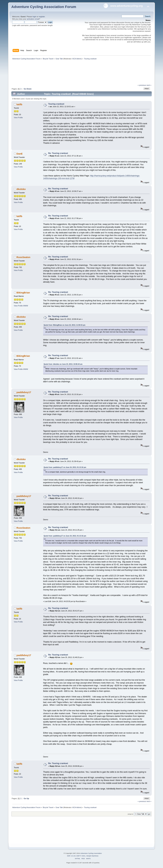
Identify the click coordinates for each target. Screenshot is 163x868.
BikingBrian (23, 293)
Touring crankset (56, 104)
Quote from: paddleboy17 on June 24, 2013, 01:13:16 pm (65, 467)
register (42, 17)
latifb (19, 104)
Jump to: (130, 814)
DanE (20, 154)
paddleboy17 (24, 392)
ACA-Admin (77, 59)
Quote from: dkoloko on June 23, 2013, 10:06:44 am (63, 364)
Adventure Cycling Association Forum (44, 7)
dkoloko (21, 189)
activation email (33, 19)
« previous (142, 85)
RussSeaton (23, 257)
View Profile (18, 118)
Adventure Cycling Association (91, 853)
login (34, 17)
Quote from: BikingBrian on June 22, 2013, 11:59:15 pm (64, 325)
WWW (26, 306)
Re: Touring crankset (58, 153)
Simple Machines (92, 856)
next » (149, 85)
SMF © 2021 (81, 856)
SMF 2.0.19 (71, 856)
